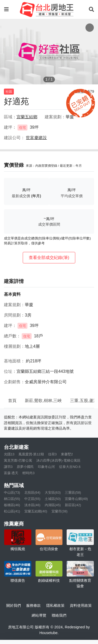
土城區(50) (53, 499)
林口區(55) (12, 499)
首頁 (12, 401)
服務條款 (33, 605)
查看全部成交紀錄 (49, 258)
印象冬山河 (46, 467)
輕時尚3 (28, 473)
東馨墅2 (67, 454)
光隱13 (9, 454)
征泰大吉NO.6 (70, 467)
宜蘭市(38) (60, 511)
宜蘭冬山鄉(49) (76, 499)
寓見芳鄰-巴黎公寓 (18, 460)
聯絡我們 (59, 615)
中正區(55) (32, 499)
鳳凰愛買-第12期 (31, 454)
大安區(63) (53, 493)
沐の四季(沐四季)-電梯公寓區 (58, 460)
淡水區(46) (32, 505)
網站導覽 (39, 615)
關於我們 (14, 605)
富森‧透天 (11, 473)
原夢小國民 (25, 467)
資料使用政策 (81, 605)
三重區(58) (73, 493)
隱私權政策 (55, 605)
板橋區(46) (12, 505)
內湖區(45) (53, 505)
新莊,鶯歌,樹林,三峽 (43, 401)
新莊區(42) (73, 505)
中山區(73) (12, 493)
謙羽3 (8, 467)
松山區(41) (12, 511)
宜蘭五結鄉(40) (36, 511)
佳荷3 (52, 454)
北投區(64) (32, 493)
